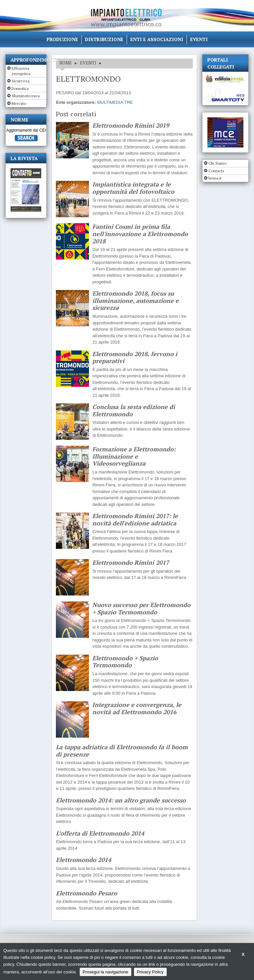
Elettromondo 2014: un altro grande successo (121, 800)
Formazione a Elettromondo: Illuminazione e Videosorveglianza (134, 456)
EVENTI (88, 63)
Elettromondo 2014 (84, 860)
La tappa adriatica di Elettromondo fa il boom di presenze (122, 751)
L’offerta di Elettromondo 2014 (100, 834)
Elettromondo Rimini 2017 (131, 563)
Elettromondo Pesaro (86, 893)
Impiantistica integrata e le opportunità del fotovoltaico (133, 188)
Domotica (20, 88)
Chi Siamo (217, 163)
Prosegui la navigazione (106, 972)
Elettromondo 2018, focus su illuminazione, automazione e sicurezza (135, 301)
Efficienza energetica (21, 71)
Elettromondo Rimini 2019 (131, 126)
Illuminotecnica (26, 96)
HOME (65, 63)
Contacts (216, 171)
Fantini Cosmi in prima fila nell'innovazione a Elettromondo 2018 (140, 234)
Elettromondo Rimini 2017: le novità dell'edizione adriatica (135, 520)
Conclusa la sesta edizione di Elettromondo (134, 410)
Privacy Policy (150, 972)
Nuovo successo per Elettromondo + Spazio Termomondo (141, 609)
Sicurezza (21, 81)
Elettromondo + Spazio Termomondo (125, 662)
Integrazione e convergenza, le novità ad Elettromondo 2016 (137, 708)
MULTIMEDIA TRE (115, 102)
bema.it (215, 178)
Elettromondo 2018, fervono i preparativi (135, 358)
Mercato (19, 103)
